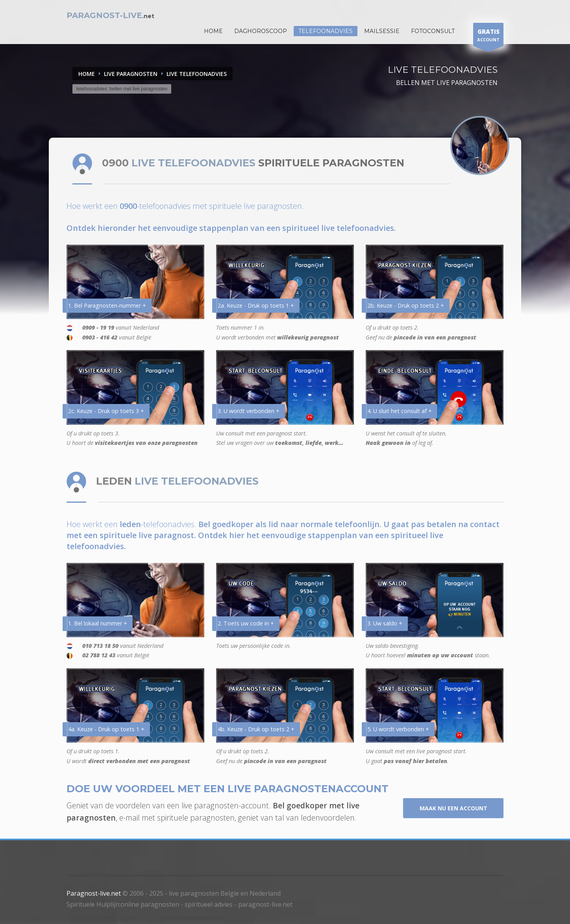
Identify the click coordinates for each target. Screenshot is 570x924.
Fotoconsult (433, 31)
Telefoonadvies (326, 31)
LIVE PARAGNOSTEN (131, 74)
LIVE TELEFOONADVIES (197, 74)
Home (87, 74)
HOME (213, 31)
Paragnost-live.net (94, 893)
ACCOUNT (488, 36)
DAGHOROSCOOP (261, 31)
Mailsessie (382, 31)
